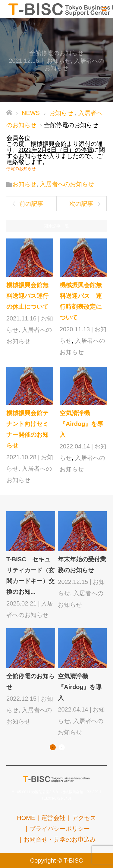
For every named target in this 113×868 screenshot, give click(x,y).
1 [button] (53, 747)
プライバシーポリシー (60, 829)
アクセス (84, 818)
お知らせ (59, 61)
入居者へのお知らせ (67, 184)
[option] (58, 625)
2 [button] (62, 747)
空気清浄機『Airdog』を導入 (81, 424)
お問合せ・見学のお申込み (60, 839)
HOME (26, 818)
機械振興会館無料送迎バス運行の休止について (27, 296)
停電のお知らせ (21, 168)
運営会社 (53, 818)
